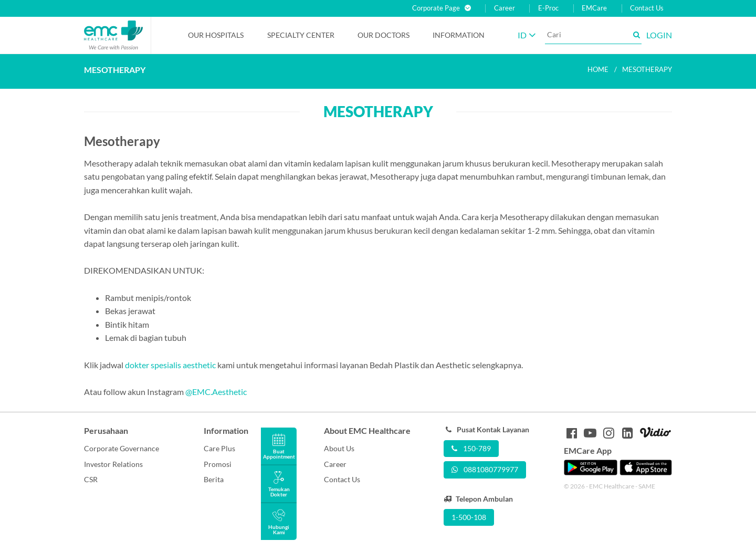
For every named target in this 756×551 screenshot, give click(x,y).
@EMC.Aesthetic (216, 392)
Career (505, 8)
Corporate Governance (122, 448)
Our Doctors (384, 35)
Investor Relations (113, 464)
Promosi (218, 464)
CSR (91, 479)
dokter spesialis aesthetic (170, 365)
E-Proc (548, 8)
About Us (339, 448)
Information (459, 35)
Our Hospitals (216, 35)
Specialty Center (301, 35)
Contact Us (647, 8)
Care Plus (219, 448)
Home (598, 69)
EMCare (594, 8)
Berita (214, 479)
